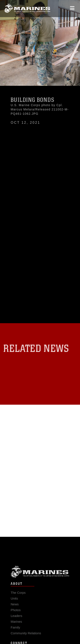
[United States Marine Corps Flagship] (27, 8)
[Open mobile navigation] (72, 7)
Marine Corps (40, 574)
